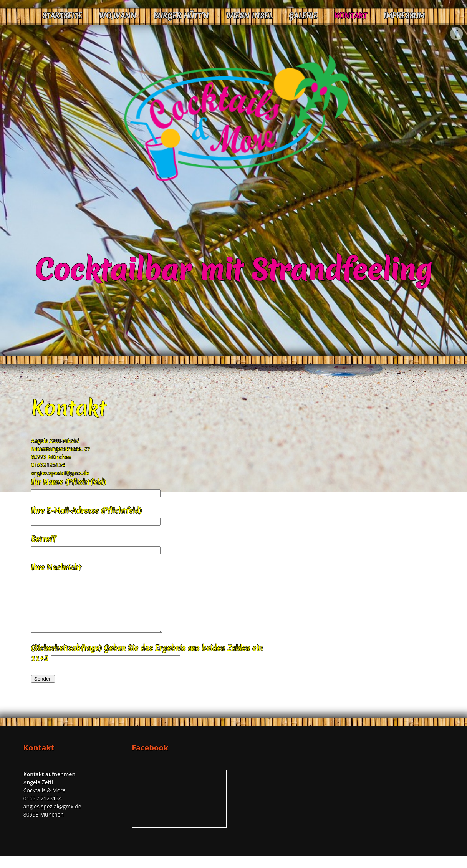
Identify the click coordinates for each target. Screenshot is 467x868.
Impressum (404, 16)
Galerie (303, 16)
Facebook (456, 34)
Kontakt (351, 16)
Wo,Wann (118, 16)
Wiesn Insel (249, 16)
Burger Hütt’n (181, 16)
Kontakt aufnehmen (49, 786)
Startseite (62, 16)
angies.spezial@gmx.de (60, 473)
